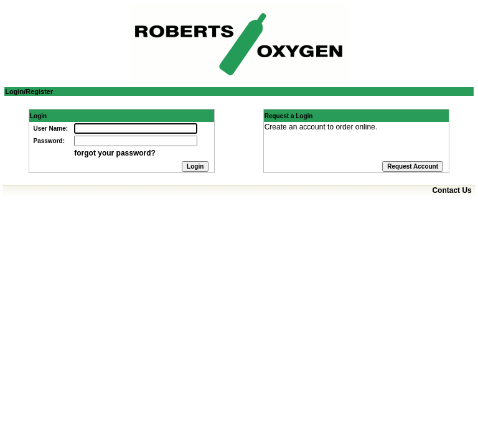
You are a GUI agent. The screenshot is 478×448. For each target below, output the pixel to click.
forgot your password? (115, 153)
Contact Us (452, 190)
